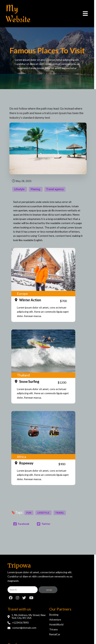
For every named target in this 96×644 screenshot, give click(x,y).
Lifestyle (20, 190)
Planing (36, 190)
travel (60, 517)
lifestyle (43, 517)
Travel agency (55, 190)
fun (29, 517)
